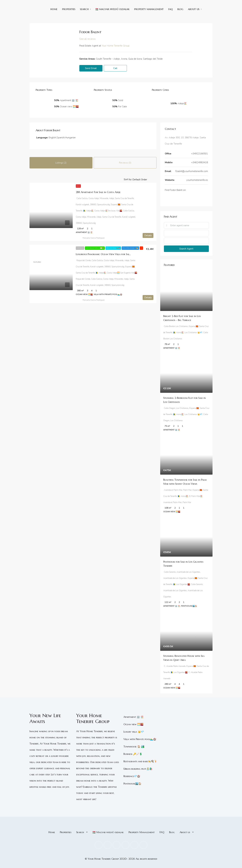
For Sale (80, 248)
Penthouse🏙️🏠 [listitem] (132, 784)
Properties (69, 9)
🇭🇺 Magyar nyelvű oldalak (112, 9)
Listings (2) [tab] (61, 163)
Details (148, 235)
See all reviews (87, 39)
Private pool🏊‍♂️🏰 (113, 248)
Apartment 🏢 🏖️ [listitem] (134, 717)
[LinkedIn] (170, 199)
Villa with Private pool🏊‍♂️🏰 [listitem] (140, 739)
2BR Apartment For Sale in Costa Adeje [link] (98, 192)
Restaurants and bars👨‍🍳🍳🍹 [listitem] (140, 761)
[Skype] (175, 199)
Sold (78, 186)
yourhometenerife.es (197, 180)
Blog (180, 9)
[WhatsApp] (183, 199)
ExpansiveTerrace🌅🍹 (95, 248)
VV (141, 248)
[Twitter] (168, 199)
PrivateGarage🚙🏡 (130, 248)
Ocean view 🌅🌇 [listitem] (133, 724)
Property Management (149, 9)
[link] (51, 212)
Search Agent (186, 249)
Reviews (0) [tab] (125, 163)
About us (194, 9)
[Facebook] (165, 199)
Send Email (91, 68)
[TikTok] (178, 199)
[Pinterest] (134, 845)
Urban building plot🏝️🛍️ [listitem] (138, 769)
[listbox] (144, 179)
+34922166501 (200, 154)
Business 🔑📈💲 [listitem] (133, 754)
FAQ (170, 9)
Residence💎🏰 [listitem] (132, 776)
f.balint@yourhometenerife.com (192, 171)
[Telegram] (180, 199)
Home (54, 9)
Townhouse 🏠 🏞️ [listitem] (134, 746)
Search (84, 9)
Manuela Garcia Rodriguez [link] (94, 238)
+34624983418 (200, 162)
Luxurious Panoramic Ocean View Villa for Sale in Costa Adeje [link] (112, 254)
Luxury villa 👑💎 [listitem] (134, 732)
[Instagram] (173, 199)
